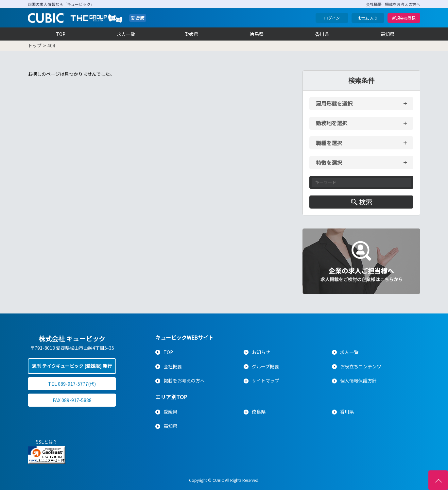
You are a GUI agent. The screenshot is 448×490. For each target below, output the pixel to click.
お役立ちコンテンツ (361, 366)
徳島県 (257, 34)
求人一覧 (126, 34)
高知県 (388, 34)
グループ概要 (265, 366)
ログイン (332, 18)
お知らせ (261, 352)
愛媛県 (191, 34)
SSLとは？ (47, 442)
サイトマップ (266, 380)
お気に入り (368, 18)
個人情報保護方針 (358, 380)
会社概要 (374, 4)
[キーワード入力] (361, 182)
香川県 (322, 34)
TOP (61, 34)
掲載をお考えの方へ (403, 4)
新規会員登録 (404, 18)
